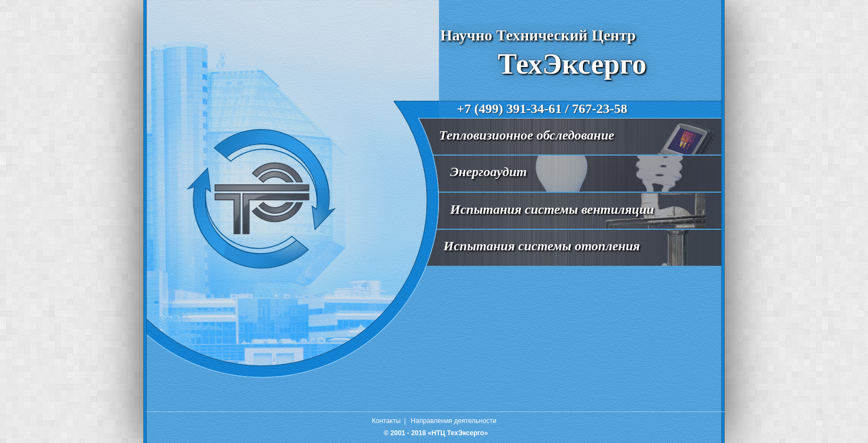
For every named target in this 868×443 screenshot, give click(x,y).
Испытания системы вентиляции (552, 209)
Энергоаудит (489, 172)
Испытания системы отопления (542, 246)
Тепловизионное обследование (527, 135)
